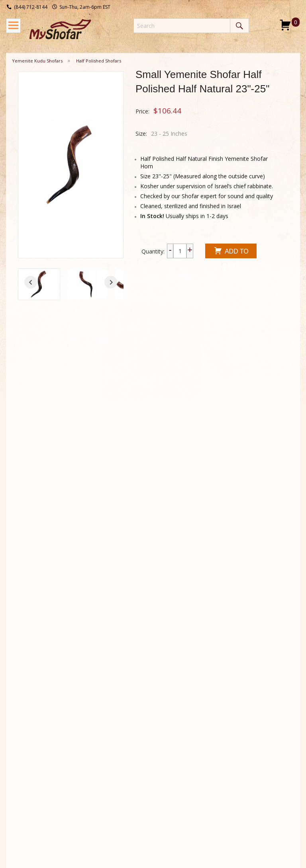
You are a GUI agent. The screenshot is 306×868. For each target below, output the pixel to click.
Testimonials (140, 741)
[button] (39, 284)
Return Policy (29, 730)
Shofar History (86, 727)
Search (239, 26)
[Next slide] (111, 282)
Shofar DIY (81, 756)
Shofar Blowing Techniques (87, 741)
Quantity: (153, 251)
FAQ (18, 751)
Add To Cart (231, 252)
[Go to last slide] (31, 282)
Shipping (23, 719)
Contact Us (137, 730)
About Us (135, 719)
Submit (202, 763)
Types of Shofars (79, 770)
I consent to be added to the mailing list (241, 748)
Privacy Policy (141, 751)
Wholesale (25, 741)
